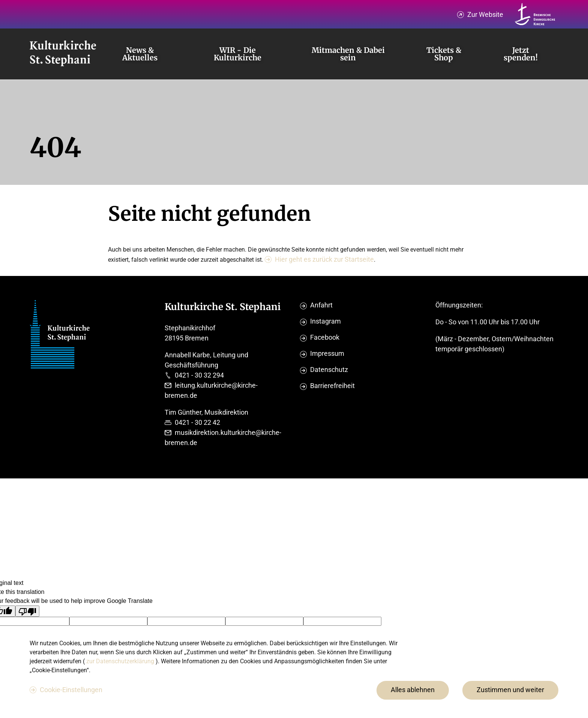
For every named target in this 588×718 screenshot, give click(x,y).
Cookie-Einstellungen (71, 690)
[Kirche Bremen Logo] (535, 14)
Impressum (327, 353)
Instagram (325, 321)
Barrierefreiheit (332, 386)
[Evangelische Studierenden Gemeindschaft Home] (63, 54)
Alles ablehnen (413, 690)
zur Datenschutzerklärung (121, 661)
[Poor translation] (27, 611)
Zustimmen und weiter (510, 690)
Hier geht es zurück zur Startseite (324, 259)
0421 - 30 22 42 (197, 422)
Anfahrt (321, 305)
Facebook (325, 337)
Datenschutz (329, 369)
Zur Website (485, 14)
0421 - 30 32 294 (199, 375)
